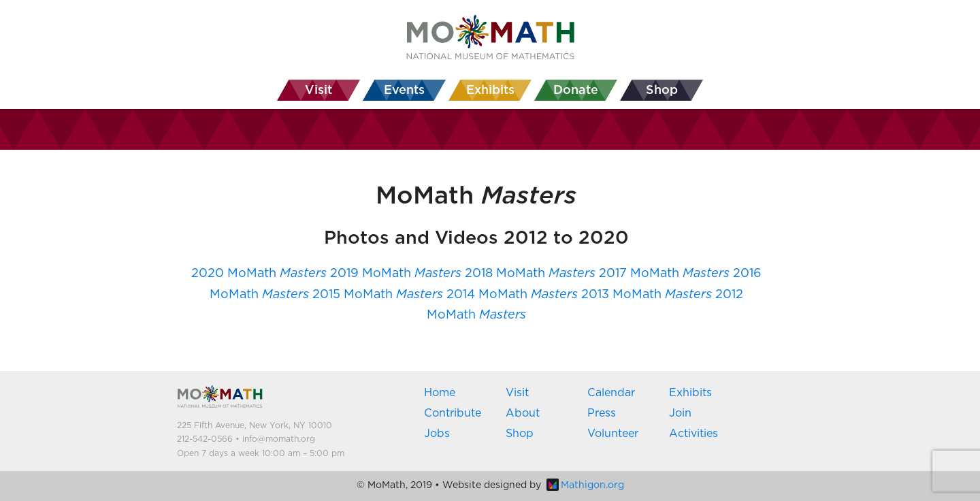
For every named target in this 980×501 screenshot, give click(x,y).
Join (680, 413)
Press (602, 413)
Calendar (611, 393)
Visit (517, 393)
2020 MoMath (259, 274)
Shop (520, 434)
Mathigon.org (585, 485)
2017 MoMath (664, 274)
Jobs (437, 434)
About (523, 413)
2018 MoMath (530, 274)
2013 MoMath (647, 295)
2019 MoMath (396, 274)
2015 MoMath (378, 295)
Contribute (453, 413)
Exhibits (690, 393)
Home (440, 393)
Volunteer (613, 434)
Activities (693, 434)
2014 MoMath (512, 295)
